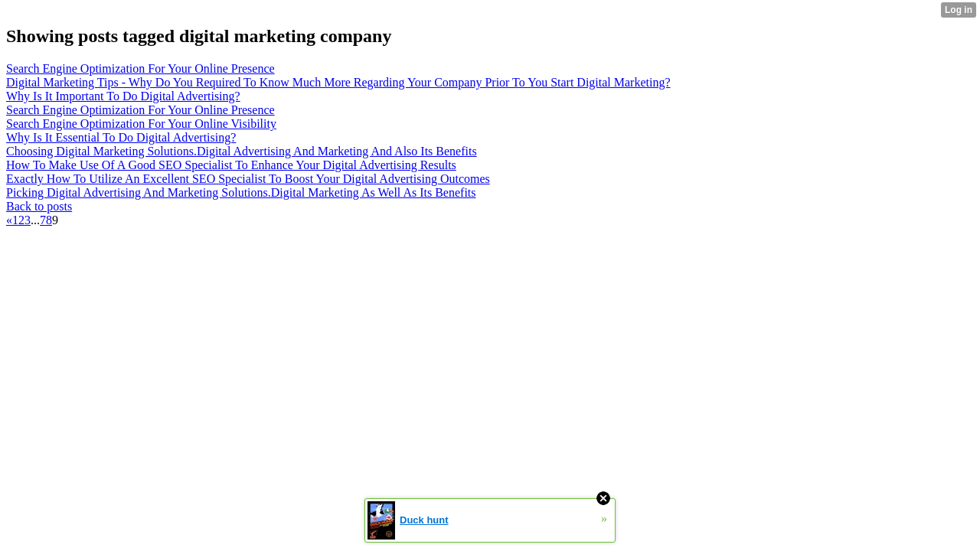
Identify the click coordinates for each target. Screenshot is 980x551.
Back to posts (39, 206)
